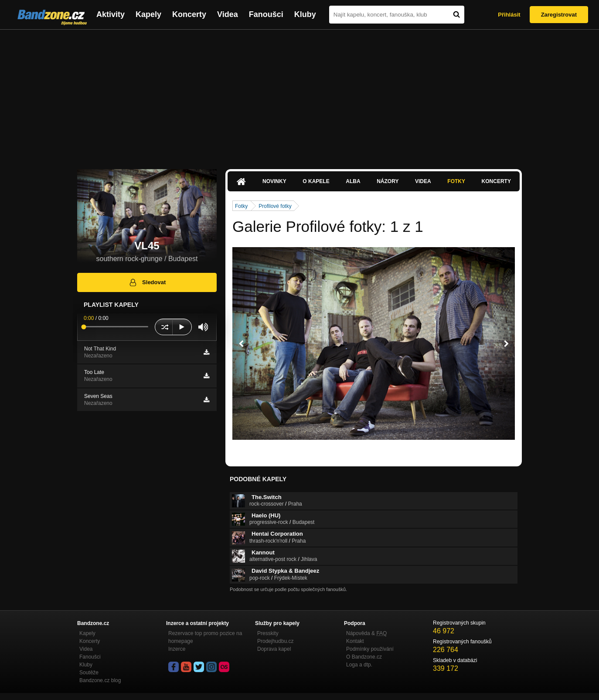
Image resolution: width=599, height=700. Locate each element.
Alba (353, 181)
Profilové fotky (275, 206)
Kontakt (355, 641)
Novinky (274, 181)
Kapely (148, 14)
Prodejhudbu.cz (275, 641)
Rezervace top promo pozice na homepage (205, 637)
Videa (228, 14)
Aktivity (111, 14)
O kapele (316, 181)
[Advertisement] (299, 95)
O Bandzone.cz (364, 657)
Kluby (305, 14)
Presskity (268, 633)
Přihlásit (509, 15)
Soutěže (89, 673)
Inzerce (177, 649)
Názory (388, 181)
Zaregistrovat (559, 15)
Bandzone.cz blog (100, 680)
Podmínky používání (370, 649)
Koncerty (189, 14)
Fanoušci (266, 14)
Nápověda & (366, 633)
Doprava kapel (274, 649)
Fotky (456, 181)
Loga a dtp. (359, 665)
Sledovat (147, 282)
